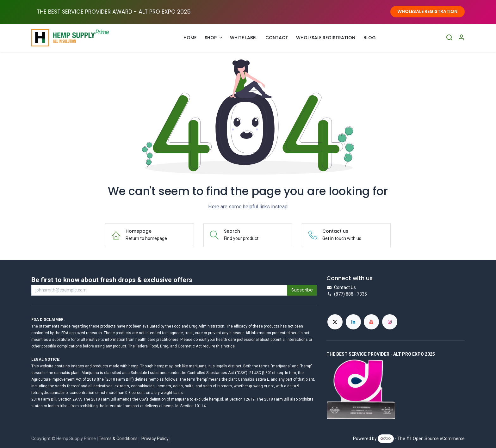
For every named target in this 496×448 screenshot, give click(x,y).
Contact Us (345, 287)
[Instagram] (390, 322)
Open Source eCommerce (439, 438)
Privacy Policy (155, 439)
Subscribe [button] (302, 290)
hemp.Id (216, 399)
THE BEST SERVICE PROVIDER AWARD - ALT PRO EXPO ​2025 (114, 12)
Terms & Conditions (118, 439)
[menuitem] (190, 38)
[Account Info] (461, 38)
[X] (335, 322)
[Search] (449, 38)
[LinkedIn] (353, 322)
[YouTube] (371, 322)
